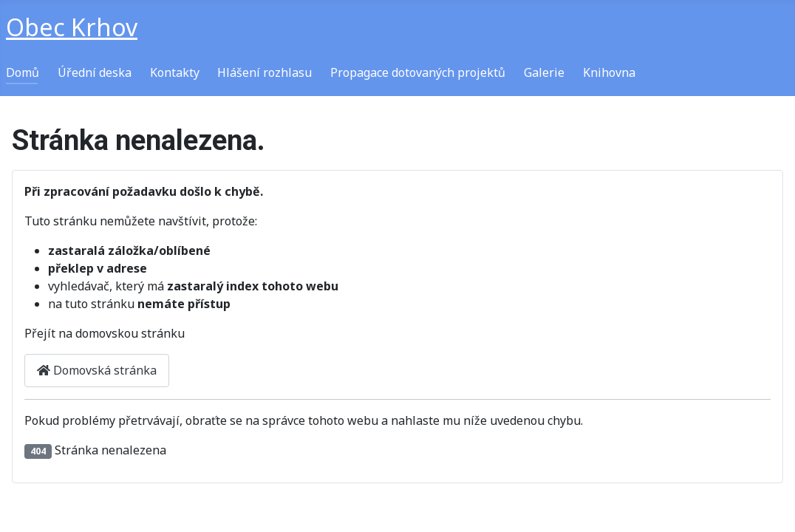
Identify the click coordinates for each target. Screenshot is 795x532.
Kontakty (175, 72)
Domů (23, 72)
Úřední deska (95, 72)
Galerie (544, 72)
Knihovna (609, 72)
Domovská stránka (97, 370)
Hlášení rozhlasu (265, 72)
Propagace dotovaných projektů (418, 72)
